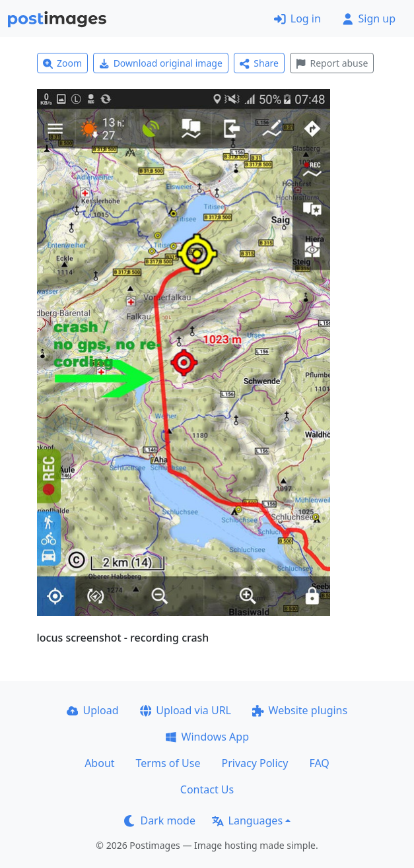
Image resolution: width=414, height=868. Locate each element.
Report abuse (332, 63)
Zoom (63, 63)
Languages (247, 820)
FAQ (319, 763)
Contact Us (207, 789)
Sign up (369, 18)
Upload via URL (186, 710)
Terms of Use (168, 763)
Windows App (207, 737)
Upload (93, 710)
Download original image (161, 63)
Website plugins (300, 710)
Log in (297, 18)
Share (259, 63)
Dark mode (160, 820)
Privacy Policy (255, 763)
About (99, 763)
